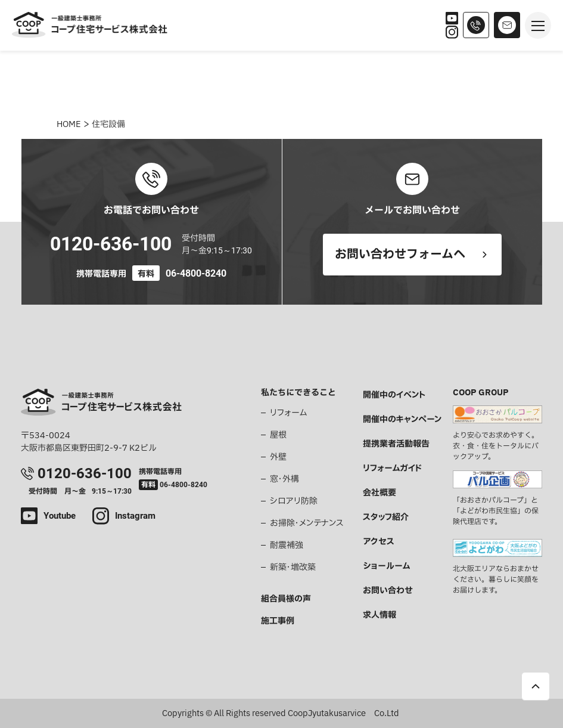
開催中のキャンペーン (402, 419)
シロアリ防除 (294, 501)
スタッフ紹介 (386, 517)
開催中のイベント (394, 395)
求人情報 (380, 615)
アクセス (379, 542)
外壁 (278, 457)
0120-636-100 (111, 244)
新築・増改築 (293, 567)
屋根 (278, 435)
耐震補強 (287, 545)
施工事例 (278, 621)
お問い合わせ (388, 591)
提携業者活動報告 (396, 444)
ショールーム (386, 566)
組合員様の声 (286, 599)
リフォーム (288, 413)
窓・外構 (284, 479)
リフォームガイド (392, 468)
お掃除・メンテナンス (307, 523)
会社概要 (380, 493)
